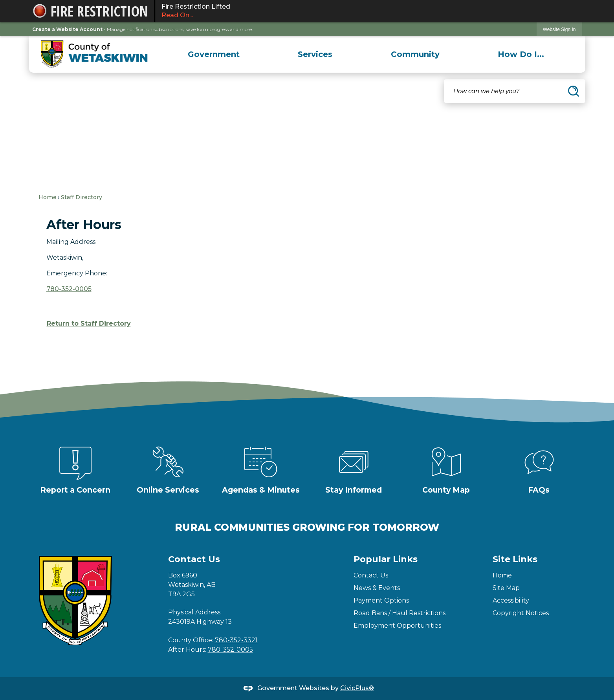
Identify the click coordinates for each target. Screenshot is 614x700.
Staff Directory (82, 197)
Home (48, 197)
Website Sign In (559, 29)
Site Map (506, 588)
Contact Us (371, 575)
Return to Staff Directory (89, 323)
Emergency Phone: (77, 273)
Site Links (515, 559)
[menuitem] (214, 54)
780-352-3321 (236, 640)
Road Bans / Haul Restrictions (400, 613)
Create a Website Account (67, 29)
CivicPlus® (357, 688)
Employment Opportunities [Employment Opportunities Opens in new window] (397, 626)
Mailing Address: (71, 242)
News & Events (377, 588)
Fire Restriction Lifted (368, 11)
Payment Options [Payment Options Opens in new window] (381, 600)
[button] (574, 91)
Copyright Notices (521, 613)
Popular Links (386, 559)
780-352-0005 (69, 289)
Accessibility (511, 600)
